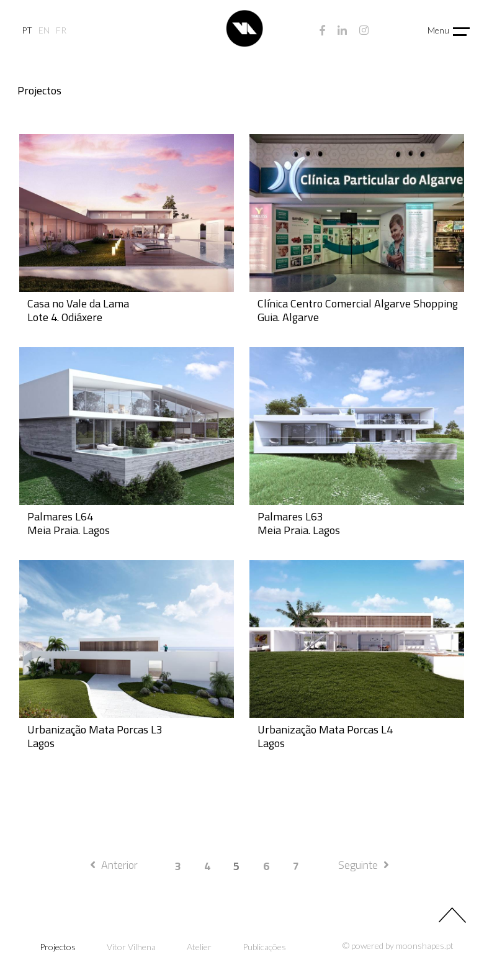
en (44, 30)
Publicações (264, 947)
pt (27, 30)
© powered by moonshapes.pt (398, 946)
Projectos (58, 947)
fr (61, 30)
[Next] (364, 865)
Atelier (199, 947)
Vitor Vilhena (131, 947)
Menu (438, 30)
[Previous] (114, 865)
